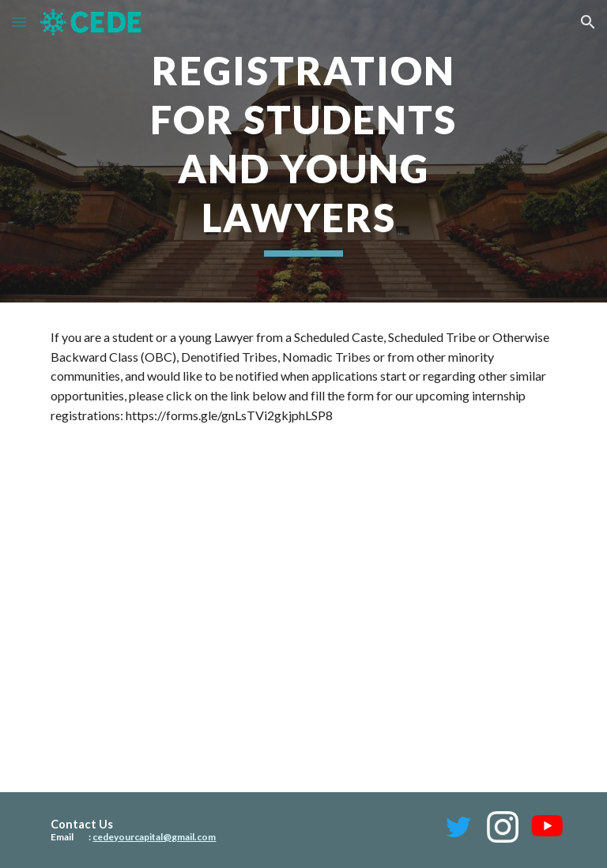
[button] (19, 22)
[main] (303, 151)
